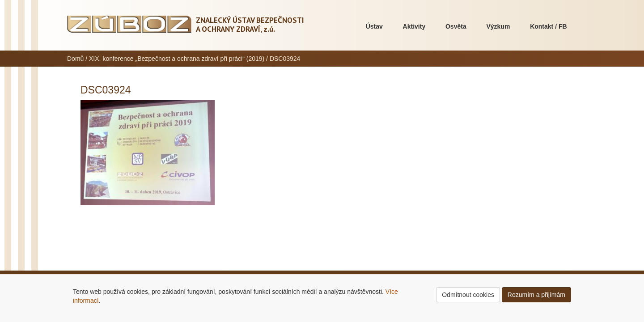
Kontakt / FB (548, 26)
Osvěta (456, 26)
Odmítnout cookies (468, 295)
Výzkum (498, 26)
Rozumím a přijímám (536, 295)
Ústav (374, 26)
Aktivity (414, 26)
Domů (75, 59)
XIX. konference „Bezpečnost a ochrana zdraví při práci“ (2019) (177, 59)
